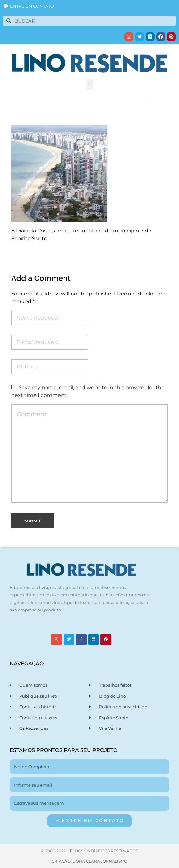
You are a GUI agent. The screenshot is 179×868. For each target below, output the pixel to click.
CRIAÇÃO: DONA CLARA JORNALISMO (89, 861)
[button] (89, 84)
